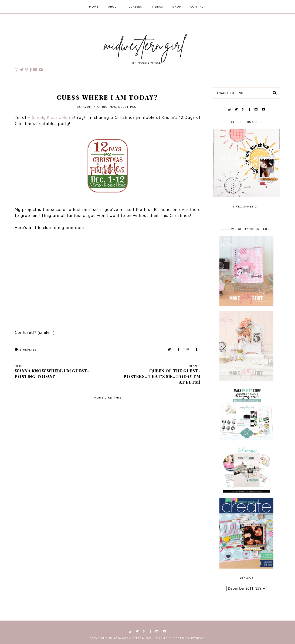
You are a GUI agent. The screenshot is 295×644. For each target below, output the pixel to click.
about (114, 7)
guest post (128, 107)
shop (177, 7)
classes (135, 7)
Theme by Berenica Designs (180, 638)
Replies (26, 350)
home (94, 7)
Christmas (107, 107)
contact (198, 7)
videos (157, 7)
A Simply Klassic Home (51, 117)
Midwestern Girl (138, 638)
